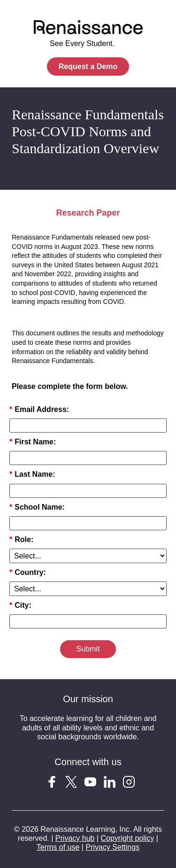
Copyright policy (127, 838)
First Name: (33, 442)
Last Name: (32, 474)
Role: (21, 539)
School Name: (37, 507)
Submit (88, 649)
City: (20, 605)
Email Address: (39, 409)
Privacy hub (75, 838)
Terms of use (58, 847)
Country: (28, 572)
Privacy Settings (112, 847)
